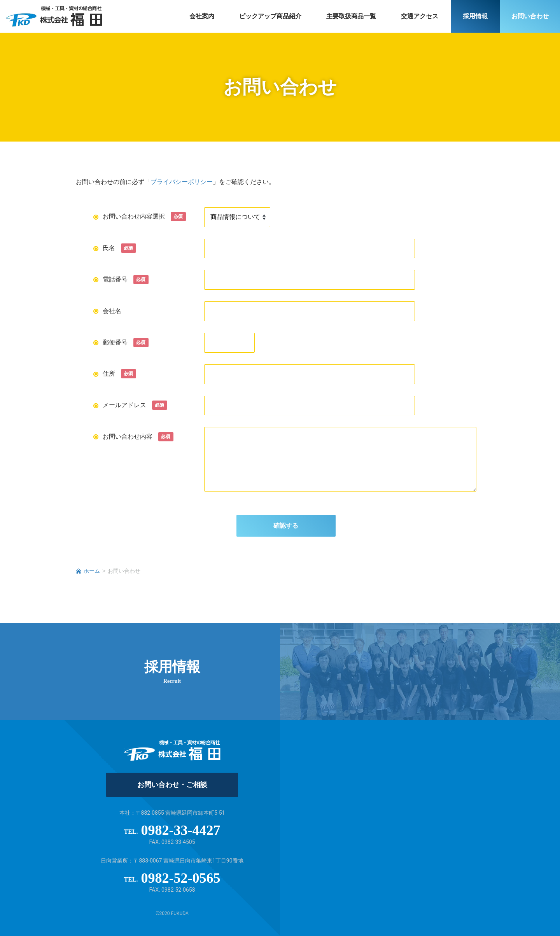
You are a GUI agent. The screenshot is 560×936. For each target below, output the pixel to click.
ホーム (92, 571)
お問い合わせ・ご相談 (172, 785)
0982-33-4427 (181, 830)
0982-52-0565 (181, 878)
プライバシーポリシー (182, 182)
